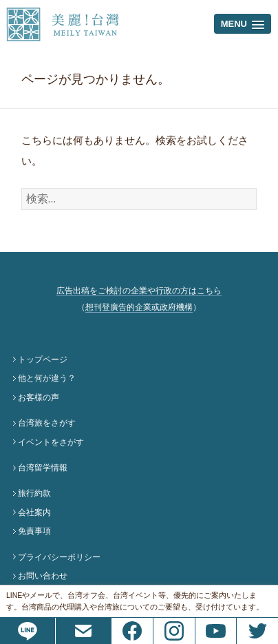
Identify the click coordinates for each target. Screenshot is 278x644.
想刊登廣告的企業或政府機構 (139, 307)
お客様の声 (39, 397)
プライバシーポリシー (59, 557)
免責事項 (34, 531)
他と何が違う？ (47, 378)
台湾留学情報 (43, 468)
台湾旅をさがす (47, 423)
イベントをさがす (51, 442)
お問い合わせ (43, 576)
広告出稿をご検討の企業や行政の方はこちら (139, 291)
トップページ (43, 360)
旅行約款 (34, 493)
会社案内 (34, 512)
